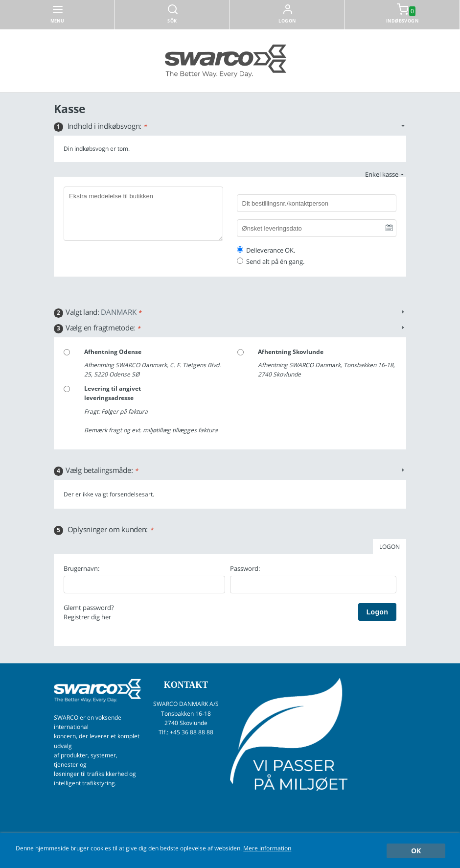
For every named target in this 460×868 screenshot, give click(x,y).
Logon (287, 21)
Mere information (267, 848)
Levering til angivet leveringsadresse (113, 393)
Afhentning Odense (113, 352)
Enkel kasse (382, 174)
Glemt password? (89, 608)
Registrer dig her (87, 617)
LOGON (390, 547)
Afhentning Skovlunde (291, 352)
